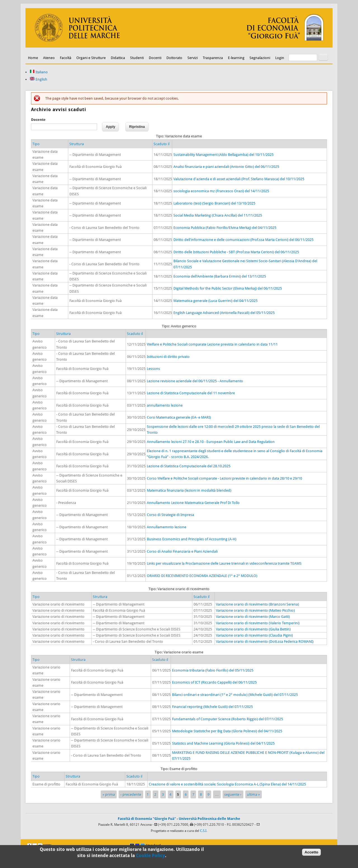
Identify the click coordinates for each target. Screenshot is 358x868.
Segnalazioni (260, 58)
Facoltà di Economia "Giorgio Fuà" (147, 819)
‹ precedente (131, 795)
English (38, 79)
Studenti (137, 58)
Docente (38, 120)
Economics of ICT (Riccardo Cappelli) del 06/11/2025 (214, 682)
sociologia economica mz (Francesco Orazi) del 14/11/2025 (221, 191)
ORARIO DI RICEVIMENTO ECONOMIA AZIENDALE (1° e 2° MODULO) (202, 576)
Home (33, 58)
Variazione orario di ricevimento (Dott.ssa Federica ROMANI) (265, 641)
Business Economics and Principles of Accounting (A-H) (192, 539)
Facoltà (66, 58)
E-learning (236, 58)
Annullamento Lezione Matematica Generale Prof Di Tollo (193, 503)
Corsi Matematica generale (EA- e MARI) (179, 417)
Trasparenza (213, 58)
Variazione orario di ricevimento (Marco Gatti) (253, 617)
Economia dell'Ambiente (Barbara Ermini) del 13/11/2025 (220, 276)
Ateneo (49, 58)
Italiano (39, 72)
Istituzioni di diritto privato (168, 357)
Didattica (118, 58)
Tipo (36, 144)
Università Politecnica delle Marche (209, 819)
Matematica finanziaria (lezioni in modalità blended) (189, 490)
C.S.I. (204, 831)
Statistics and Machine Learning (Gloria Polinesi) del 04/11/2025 (223, 743)
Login (280, 58)
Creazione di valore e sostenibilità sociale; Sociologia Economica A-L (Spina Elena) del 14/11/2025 (227, 784)
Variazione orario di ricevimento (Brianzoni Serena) (257, 604)
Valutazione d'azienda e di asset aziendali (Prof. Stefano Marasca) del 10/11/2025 (239, 179)
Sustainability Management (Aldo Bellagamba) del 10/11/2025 (223, 155)
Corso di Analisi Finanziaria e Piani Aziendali (182, 551)
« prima (109, 795)
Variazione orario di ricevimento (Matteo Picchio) (255, 610)
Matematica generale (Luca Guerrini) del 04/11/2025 (215, 301)
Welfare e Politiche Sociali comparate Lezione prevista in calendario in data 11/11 (212, 344)
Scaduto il (162, 144)
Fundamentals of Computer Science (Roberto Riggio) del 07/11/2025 (228, 719)
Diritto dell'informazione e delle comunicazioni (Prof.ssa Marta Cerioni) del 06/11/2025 (243, 240)
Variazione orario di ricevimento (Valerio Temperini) (258, 623)
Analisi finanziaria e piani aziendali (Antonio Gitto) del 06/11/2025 (226, 167)
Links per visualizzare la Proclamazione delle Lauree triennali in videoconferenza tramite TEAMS (224, 563)
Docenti (155, 58)
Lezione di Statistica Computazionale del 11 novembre (191, 393)
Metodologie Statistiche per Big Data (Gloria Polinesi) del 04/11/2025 (227, 731)
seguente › (233, 795)
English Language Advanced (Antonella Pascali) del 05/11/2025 (224, 313)
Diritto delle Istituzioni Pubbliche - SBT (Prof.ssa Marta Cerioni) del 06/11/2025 (236, 252)
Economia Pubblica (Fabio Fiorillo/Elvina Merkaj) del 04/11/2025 (225, 228)
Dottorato (174, 58)
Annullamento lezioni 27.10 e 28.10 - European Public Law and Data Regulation (211, 442)
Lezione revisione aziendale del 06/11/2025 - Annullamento (195, 381)
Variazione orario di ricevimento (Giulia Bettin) (253, 629)
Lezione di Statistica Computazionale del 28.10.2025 (189, 466)
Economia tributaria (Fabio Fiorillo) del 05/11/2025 (213, 670)
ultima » (253, 795)
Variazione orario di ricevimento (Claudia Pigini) (254, 635)
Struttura (77, 144)
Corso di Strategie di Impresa (170, 515)
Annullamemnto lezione (167, 527)
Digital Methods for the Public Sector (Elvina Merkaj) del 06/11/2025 (228, 288)
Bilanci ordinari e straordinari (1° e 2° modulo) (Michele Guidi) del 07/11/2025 (235, 695)
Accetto (311, 853)
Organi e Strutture (91, 58)
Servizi (193, 58)
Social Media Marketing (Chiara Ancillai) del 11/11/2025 (218, 215)
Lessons (153, 369)
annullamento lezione (165, 405)
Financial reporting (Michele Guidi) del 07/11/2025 (212, 707)
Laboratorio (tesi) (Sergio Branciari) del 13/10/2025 (214, 203)
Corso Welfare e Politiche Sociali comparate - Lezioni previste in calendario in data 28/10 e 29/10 (224, 478)
